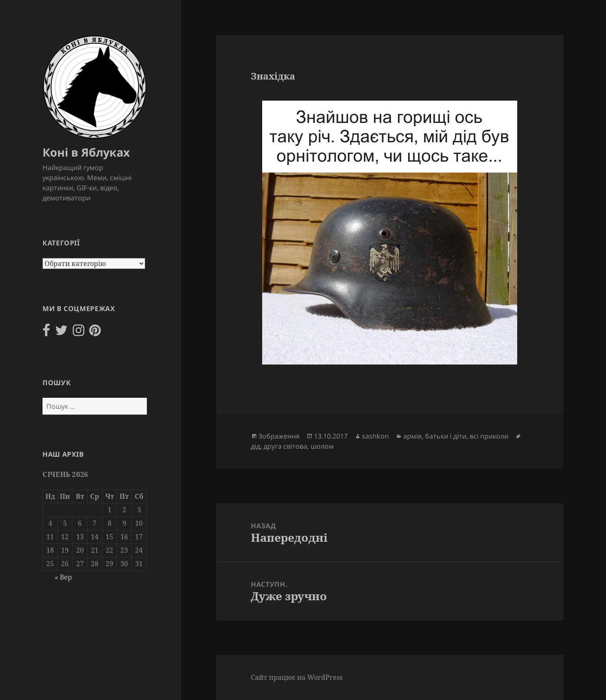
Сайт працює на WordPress (297, 677)
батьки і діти (446, 436)
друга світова (285, 446)
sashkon (375, 436)
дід (255, 446)
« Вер (63, 577)
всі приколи (489, 436)
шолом (322, 446)
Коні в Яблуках (86, 152)
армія (412, 436)
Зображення (279, 436)
